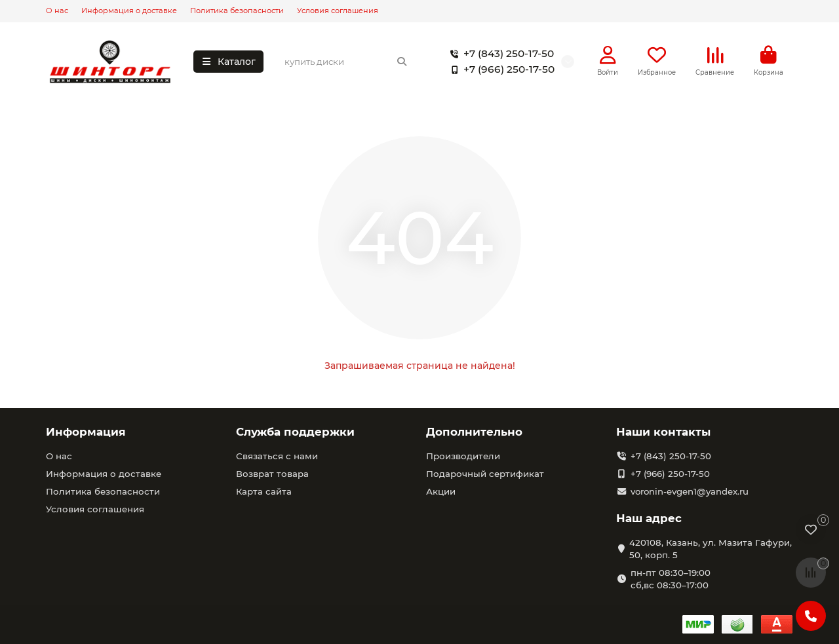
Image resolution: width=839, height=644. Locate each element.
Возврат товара (272, 474)
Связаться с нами (277, 456)
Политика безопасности (237, 10)
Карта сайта (264, 491)
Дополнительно (474, 432)
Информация (86, 432)
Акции (441, 491)
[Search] (346, 62)
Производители (463, 456)
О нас (57, 10)
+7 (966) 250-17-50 (500, 69)
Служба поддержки (295, 432)
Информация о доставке (129, 10)
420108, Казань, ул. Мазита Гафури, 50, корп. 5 (711, 549)
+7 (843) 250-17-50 (499, 54)
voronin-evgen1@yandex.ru (690, 491)
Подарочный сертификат (485, 474)
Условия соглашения (338, 10)
